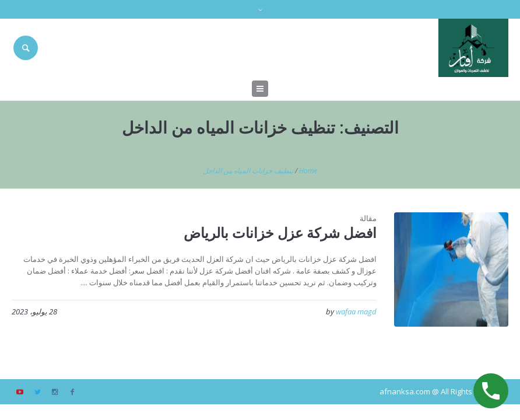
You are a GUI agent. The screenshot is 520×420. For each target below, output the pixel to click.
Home (308, 171)
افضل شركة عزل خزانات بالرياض (280, 232)
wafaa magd (356, 311)
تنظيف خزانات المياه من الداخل (248, 171)
